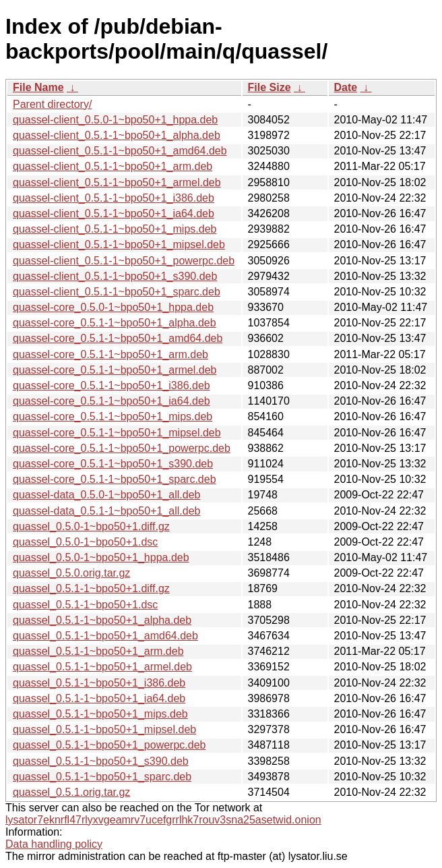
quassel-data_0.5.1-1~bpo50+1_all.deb (106, 511)
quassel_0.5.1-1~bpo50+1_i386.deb (99, 683)
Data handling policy (54, 844)
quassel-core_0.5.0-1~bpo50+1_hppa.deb (113, 307)
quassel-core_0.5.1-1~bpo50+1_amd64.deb (118, 338)
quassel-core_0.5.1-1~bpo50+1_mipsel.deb (117, 433)
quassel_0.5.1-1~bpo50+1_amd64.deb (105, 636)
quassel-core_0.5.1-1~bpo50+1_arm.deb (110, 354)
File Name (38, 87)
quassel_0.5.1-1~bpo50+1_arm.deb (98, 651)
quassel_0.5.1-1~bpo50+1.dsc (85, 605)
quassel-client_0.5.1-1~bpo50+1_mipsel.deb (119, 244)
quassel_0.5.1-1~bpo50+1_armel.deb (102, 667)
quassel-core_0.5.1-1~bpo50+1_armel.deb (115, 370)
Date (346, 87)
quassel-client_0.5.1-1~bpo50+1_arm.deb (113, 166)
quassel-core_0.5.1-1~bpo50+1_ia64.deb (112, 401)
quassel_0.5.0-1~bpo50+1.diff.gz (91, 526)
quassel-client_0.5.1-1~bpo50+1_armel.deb (117, 182)
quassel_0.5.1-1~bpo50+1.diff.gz (91, 588)
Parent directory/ (52, 104)
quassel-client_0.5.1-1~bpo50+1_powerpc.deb (124, 261)
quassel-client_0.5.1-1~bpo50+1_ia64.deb (114, 213)
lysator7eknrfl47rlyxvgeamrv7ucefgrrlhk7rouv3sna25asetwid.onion (163, 820)
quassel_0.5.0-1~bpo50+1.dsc (85, 542)
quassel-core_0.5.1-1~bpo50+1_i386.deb (112, 385)
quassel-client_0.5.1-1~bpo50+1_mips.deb (115, 229)
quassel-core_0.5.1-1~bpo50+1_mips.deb (113, 416)
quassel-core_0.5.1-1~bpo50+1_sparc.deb (115, 479)
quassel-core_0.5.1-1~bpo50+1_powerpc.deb (122, 448)
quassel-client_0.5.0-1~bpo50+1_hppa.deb (115, 120)
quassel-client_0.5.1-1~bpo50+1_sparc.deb (117, 292)
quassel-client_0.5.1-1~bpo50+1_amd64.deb (120, 151)
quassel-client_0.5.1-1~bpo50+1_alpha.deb (117, 135)
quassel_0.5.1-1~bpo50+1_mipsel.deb (104, 729)
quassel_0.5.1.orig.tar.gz (71, 792)
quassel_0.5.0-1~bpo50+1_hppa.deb (101, 557)
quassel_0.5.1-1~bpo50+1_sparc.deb (102, 777)
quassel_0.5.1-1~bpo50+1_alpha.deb (102, 620)
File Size (270, 87)
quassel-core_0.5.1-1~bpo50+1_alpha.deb (115, 323)
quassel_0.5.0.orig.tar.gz (71, 573)
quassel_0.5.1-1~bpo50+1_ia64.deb (99, 698)
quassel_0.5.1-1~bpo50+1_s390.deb (101, 761)
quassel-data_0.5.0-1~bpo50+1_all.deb (106, 495)
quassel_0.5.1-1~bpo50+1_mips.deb (100, 714)
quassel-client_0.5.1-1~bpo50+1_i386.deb (114, 198)
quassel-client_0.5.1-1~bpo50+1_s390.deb (115, 276)
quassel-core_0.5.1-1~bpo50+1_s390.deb (113, 464)
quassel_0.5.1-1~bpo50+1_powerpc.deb (109, 745)
